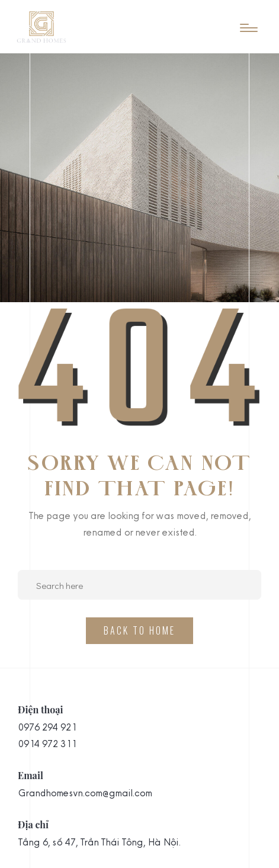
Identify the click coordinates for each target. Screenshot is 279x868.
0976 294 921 (47, 727)
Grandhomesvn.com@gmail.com (85, 793)
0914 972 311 (47, 744)
